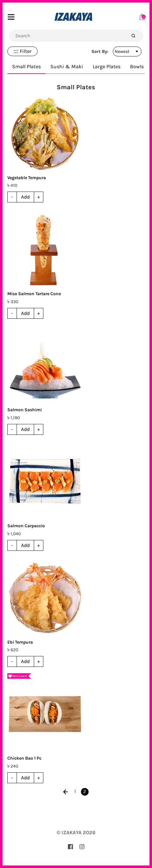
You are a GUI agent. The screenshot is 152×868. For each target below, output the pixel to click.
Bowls (137, 66)
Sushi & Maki (67, 66)
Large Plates (107, 66)
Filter (22, 51)
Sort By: (100, 51)
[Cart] (142, 16)
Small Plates (26, 66)
